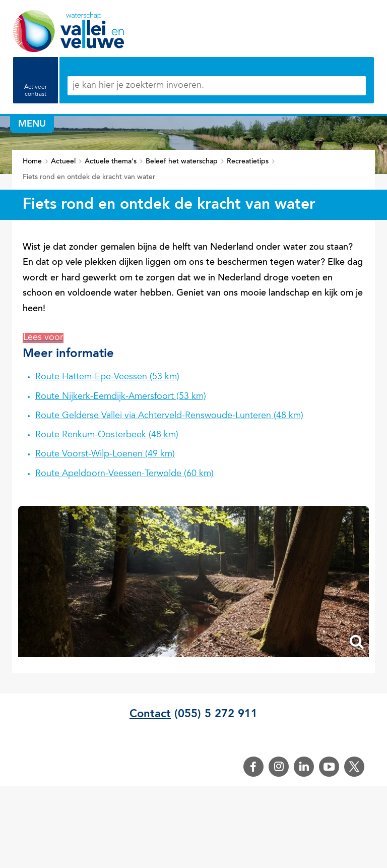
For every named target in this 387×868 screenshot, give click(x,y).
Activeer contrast (36, 91)
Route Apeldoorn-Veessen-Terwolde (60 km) (124, 474)
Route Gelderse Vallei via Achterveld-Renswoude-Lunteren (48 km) (169, 416)
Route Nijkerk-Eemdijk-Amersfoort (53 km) (121, 397)
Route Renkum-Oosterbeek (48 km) (107, 435)
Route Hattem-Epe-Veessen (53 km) (107, 377)
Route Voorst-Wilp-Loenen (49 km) (105, 454)
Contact (150, 714)
